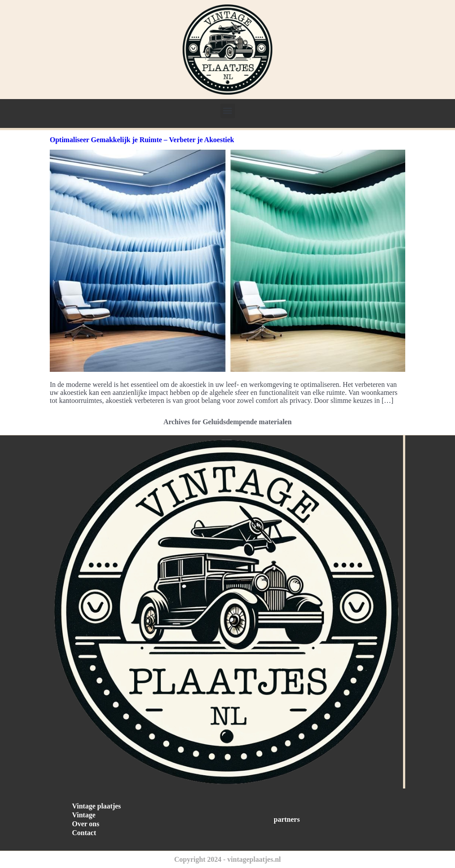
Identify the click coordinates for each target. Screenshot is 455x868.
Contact (84, 833)
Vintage (84, 815)
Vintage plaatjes (96, 806)
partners (287, 819)
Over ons (86, 824)
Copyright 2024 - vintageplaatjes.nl (227, 859)
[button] (228, 111)
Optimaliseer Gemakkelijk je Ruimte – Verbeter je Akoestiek (142, 140)
